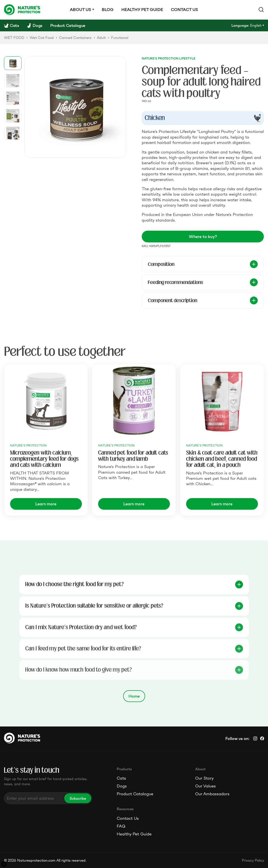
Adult (101, 38)
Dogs (122, 786)
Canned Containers (75, 38)
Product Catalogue (135, 794)
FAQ (121, 826)
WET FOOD (14, 38)
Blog (108, 10)
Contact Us (128, 818)
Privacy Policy (253, 860)
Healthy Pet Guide (134, 834)
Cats (121, 778)
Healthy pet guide (142, 10)
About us (80, 10)
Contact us (184, 10)
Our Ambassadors (212, 794)
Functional (120, 38)
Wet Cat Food (42, 38)
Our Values (205, 786)
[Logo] (22, 10)
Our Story (204, 778)
